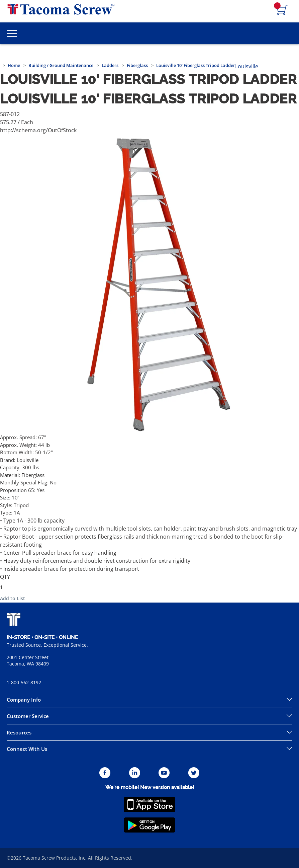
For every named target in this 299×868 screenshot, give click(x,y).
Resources (19, 732)
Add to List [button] (13, 598)
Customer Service (28, 716)
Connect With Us (27, 749)
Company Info (24, 700)
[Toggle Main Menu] (12, 33)
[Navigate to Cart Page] (282, 10)
